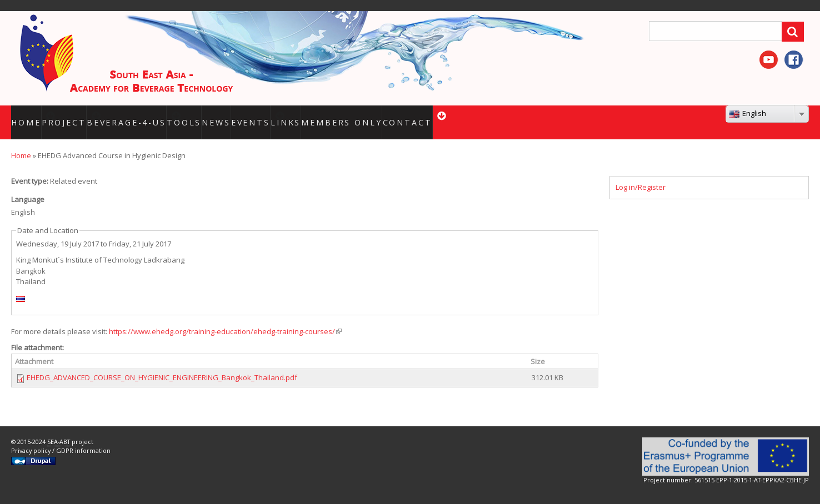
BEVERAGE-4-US (149, 115)
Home (21, 142)
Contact (441, 115)
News (247, 115)
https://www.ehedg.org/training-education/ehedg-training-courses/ (225, 317)
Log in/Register (641, 173)
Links (333, 115)
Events (285, 115)
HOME (29, 115)
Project (81, 115)
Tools (213, 115)
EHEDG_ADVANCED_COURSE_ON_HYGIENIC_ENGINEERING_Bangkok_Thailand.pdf (162, 364)
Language (28, 185)
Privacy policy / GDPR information (61, 437)
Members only (382, 115)
